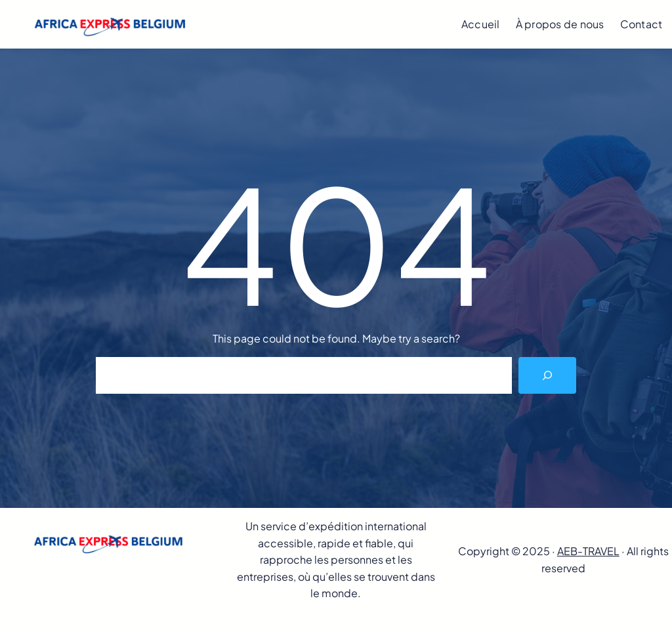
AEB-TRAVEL (588, 551)
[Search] (547, 375)
